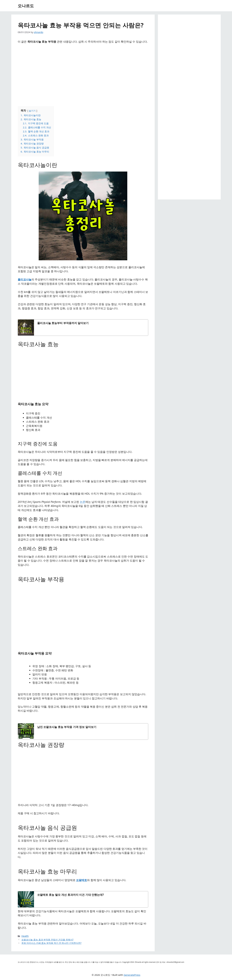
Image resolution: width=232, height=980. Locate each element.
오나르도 (26, 6)
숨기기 (32, 111)
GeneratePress (132, 975)
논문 (83, 502)
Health (25, 936)
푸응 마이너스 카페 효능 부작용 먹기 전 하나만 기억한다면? (51, 943)
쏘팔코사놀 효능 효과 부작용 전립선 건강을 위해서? (47, 940)
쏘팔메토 (82, 880)
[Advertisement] (83, 74)
